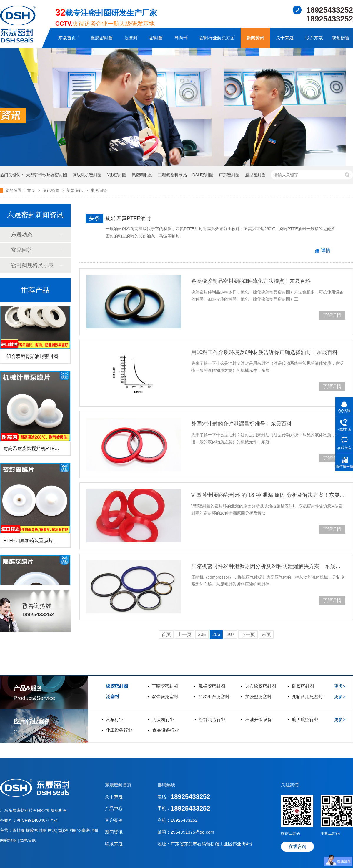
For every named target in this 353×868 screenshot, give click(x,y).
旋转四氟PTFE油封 (128, 218)
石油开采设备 (259, 720)
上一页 (184, 634)
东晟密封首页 (118, 785)
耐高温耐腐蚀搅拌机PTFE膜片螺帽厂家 (45, 450)
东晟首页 (67, 38)
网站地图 (9, 840)
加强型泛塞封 (258, 697)
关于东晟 (285, 38)
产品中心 (114, 808)
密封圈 (156, 38)
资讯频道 (51, 190)
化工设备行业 (119, 730)
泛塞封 (131, 38)
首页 (32, 190)
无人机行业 (163, 720)
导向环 (181, 38)
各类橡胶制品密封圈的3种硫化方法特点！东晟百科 (251, 281)
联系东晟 (314, 38)
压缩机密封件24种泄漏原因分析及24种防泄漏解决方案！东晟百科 (268, 566)
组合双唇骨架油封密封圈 (32, 358)
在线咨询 (297, 846)
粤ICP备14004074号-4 (37, 820)
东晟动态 (22, 235)
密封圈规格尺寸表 (32, 265)
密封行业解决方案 (217, 38)
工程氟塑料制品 (172, 175)
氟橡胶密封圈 (212, 686)
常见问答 (99, 190)
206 (216, 634)
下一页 (248, 634)
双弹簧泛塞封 (165, 697)
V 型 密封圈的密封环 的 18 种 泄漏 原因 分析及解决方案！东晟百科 (268, 495)
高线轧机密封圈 (87, 175)
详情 (326, 251)
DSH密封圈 (203, 175)
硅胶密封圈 (303, 686)
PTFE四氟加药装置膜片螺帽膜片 (38, 543)
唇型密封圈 (255, 175)
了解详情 (332, 315)
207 (230, 634)
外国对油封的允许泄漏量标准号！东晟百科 (242, 424)
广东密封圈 (229, 175)
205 (202, 634)
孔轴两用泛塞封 (307, 697)
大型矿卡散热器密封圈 (46, 175)
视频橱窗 (341, 38)
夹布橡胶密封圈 (260, 686)
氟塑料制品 (142, 175)
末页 (266, 634)
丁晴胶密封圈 (165, 686)
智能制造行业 (212, 720)
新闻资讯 (255, 38)
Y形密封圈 (117, 175)
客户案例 (114, 820)
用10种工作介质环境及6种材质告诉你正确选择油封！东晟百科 (264, 352)
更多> (340, 686)
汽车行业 (115, 720)
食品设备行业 (166, 730)
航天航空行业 (305, 720)
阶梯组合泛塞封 (214, 697)
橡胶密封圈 (102, 38)
